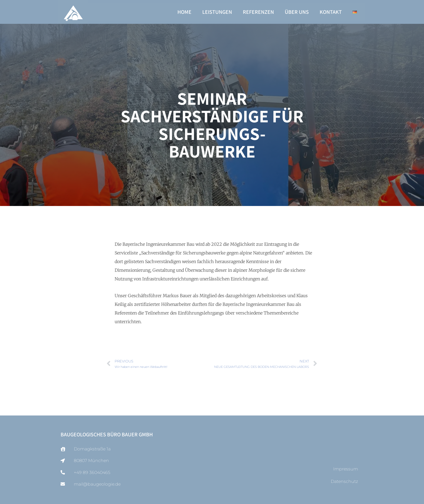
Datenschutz (344, 481)
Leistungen (217, 12)
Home (184, 12)
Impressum (346, 469)
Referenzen (258, 12)
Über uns (297, 12)
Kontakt (331, 12)
